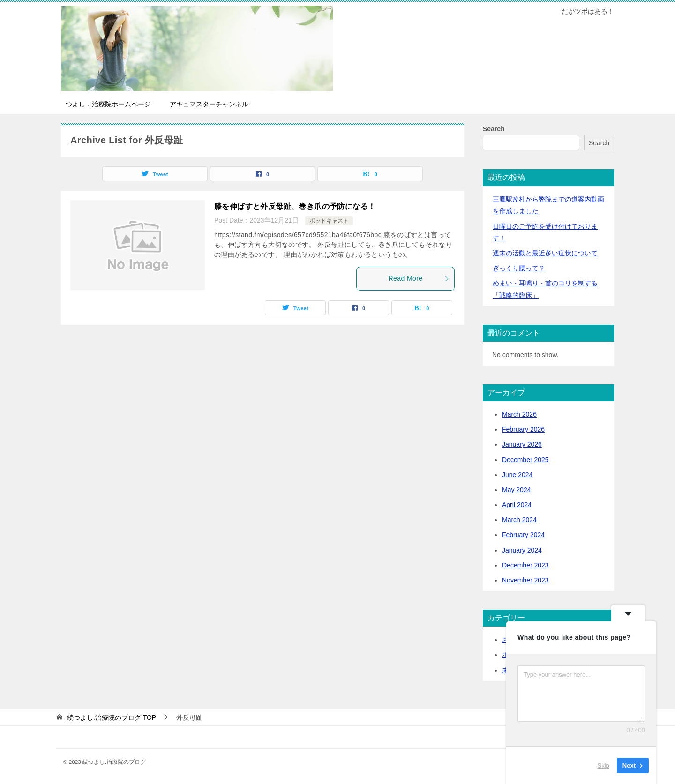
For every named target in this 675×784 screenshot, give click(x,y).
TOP (112, 717)
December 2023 (525, 565)
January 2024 (522, 550)
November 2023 (525, 580)
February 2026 (523, 429)
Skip (604, 765)
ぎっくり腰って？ (519, 268)
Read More (419, 278)
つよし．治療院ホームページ (108, 104)
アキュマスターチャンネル (209, 104)
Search (494, 129)
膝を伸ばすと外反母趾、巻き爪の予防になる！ (295, 206)
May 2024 (516, 490)
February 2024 (523, 535)
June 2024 (517, 475)
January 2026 (522, 444)
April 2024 (517, 505)
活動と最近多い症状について (545, 253)
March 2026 (519, 414)
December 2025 (525, 460)
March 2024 (519, 520)
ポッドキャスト (329, 221)
